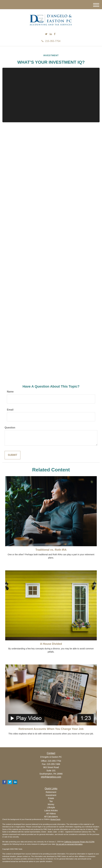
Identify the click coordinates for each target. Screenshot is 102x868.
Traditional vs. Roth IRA (51, 550)
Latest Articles (51, 810)
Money (51, 804)
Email (10, 410)
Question (10, 428)
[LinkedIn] (51, 34)
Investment (51, 795)
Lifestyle (51, 807)
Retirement (51, 792)
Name (10, 392)
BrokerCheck (56, 819)
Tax (51, 801)
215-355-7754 (51, 41)
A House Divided (51, 644)
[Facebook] (55, 34)
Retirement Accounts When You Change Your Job (51, 729)
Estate (51, 798)
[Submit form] (13, 455)
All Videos (51, 814)
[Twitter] (46, 34)
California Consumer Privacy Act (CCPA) (79, 842)
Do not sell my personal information (69, 844)
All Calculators (51, 817)
